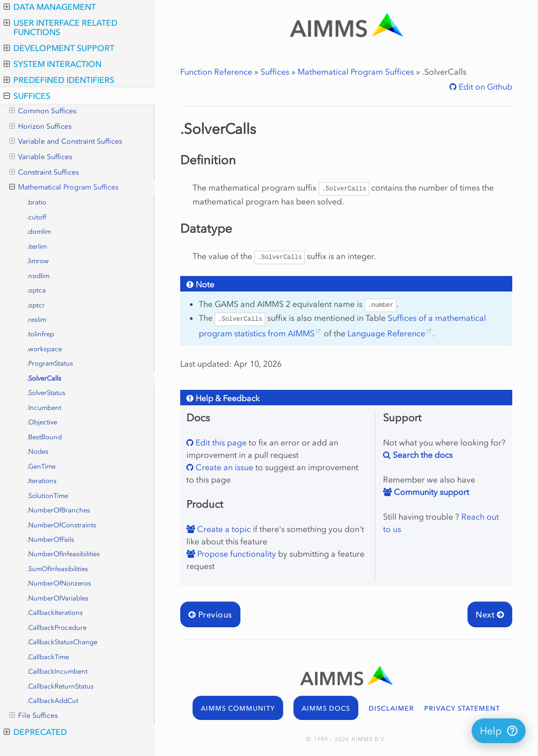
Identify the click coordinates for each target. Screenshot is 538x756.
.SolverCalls (44, 378)
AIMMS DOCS (326, 708)
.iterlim (37, 246)
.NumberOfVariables (58, 598)
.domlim (39, 231)
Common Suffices (43, 111)
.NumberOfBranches (58, 510)
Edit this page (220, 442)
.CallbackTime (48, 657)
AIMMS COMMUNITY (238, 708)
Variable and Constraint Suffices (66, 142)
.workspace (44, 349)
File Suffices (33, 716)
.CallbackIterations (55, 613)
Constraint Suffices (44, 173)
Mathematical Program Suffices (64, 187)
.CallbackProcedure (57, 628)
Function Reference (216, 72)
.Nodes (38, 451)
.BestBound (44, 437)
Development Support (59, 48)
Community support (430, 492)
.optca (36, 290)
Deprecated (35, 732)
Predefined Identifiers (59, 80)
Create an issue (223, 467)
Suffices (27, 96)
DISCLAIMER (391, 708)
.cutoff (37, 217)
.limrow (38, 261)
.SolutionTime (47, 496)
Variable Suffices (41, 157)
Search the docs (422, 455)
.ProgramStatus (50, 363)
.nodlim (38, 276)
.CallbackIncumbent (57, 671)
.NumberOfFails (50, 539)
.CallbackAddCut (53, 701)
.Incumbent (44, 408)
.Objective (42, 422)
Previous (210, 614)
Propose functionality (236, 554)
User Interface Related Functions (60, 27)
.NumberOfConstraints (62, 525)
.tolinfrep (40, 334)
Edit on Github (484, 87)
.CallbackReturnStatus (60, 686)
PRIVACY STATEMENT (462, 708)
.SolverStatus (46, 393)
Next (490, 614)
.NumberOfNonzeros (59, 583)
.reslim (37, 320)
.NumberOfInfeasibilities (63, 554)
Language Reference (386, 333)
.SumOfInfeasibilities (57, 569)
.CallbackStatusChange (62, 642)
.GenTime (41, 466)
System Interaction (53, 64)
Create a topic (223, 529)
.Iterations (42, 481)
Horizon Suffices (40, 127)
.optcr (36, 305)
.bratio (37, 202)
